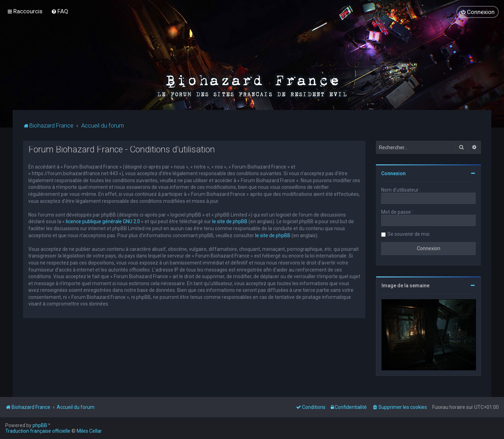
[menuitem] (60, 11)
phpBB (40, 425)
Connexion (393, 173)
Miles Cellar (89, 431)
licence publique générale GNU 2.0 (103, 221)
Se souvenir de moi (408, 234)
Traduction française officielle (38, 431)
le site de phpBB (230, 221)
